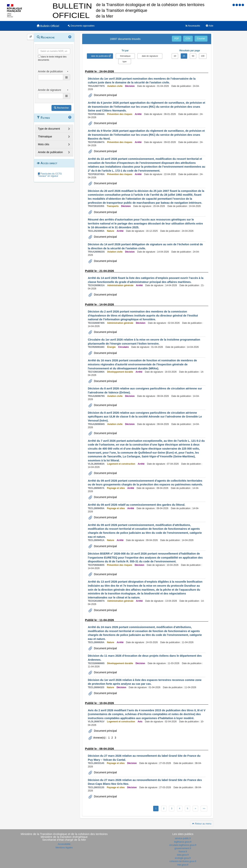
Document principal (105, 95)
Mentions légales (64, 848)
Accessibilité (64, 844)
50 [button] (193, 56)
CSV (188, 39)
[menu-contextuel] (39, 56)
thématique (125, 56)
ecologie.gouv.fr (183, 858)
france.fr (183, 852)
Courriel (201, 39)
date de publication (100, 56)
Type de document (49, 129)
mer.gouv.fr (183, 865)
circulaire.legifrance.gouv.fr (183, 845)
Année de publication (50, 152)
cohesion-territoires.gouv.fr (183, 861)
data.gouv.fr (183, 855)
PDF (177, 39)
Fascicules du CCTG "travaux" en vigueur (50, 175)
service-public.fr (183, 838)
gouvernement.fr (183, 848)
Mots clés (44, 144)
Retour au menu (202, 824)
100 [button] (203, 56)
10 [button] (175, 56)
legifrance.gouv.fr (183, 842)
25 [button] (184, 56)
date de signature (150, 56)
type (125, 61)
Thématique (45, 136)
